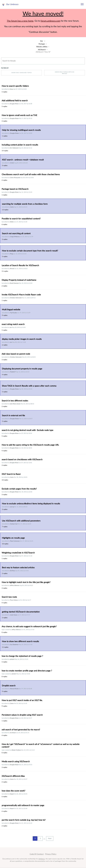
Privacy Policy (51, 854)
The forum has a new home (20, 21)
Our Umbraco (12, 4)
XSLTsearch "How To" (43, 52)
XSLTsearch (42, 50)
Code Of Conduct (37, 854)
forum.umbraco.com (50, 21)
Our (42, 41)
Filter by (5, 68)
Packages (42, 44)
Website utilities (42, 47)
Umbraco (42, 859)
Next (50, 838)
